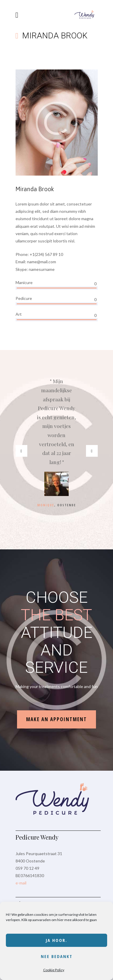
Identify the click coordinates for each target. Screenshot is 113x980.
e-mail (21, 883)
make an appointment (56, 719)
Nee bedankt (57, 956)
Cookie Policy (54, 970)
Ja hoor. (56, 940)
